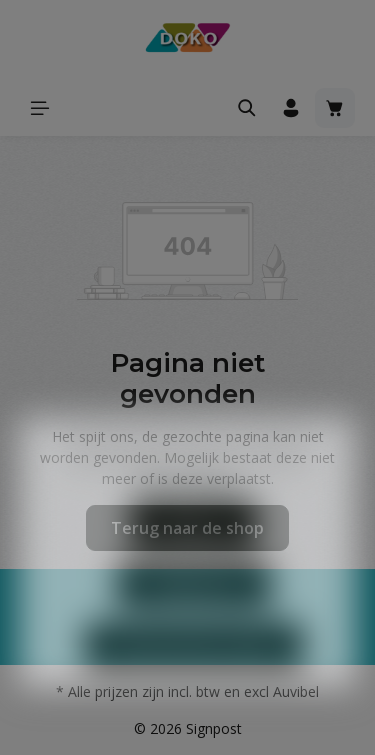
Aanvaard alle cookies (194, 677)
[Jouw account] (291, 108)
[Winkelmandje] (335, 108)
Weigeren (194, 553)
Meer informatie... (188, 508)
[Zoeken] (247, 108)
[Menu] (40, 108)
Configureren (194, 615)
